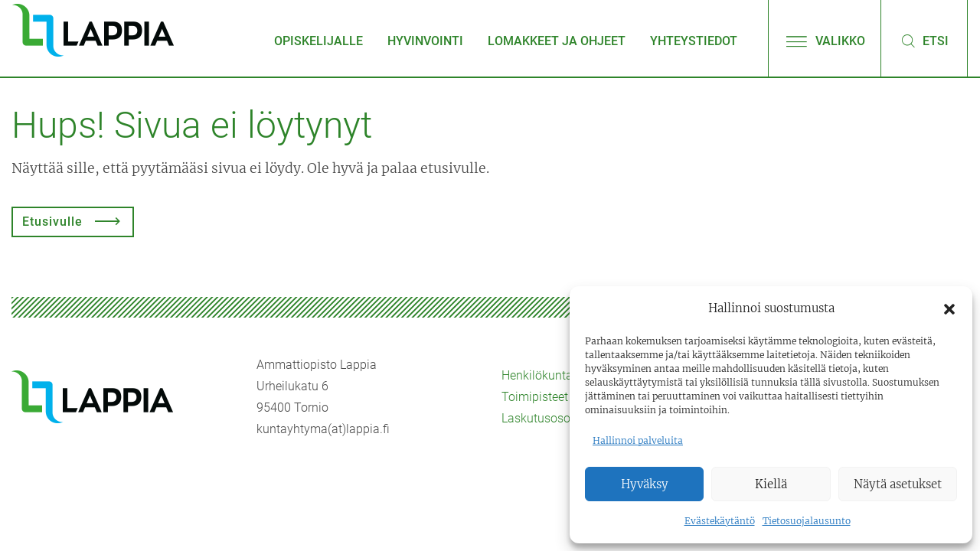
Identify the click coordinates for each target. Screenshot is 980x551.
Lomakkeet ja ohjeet (557, 41)
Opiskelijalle (318, 41)
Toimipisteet (535, 397)
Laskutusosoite (542, 418)
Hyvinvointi (425, 41)
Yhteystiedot (694, 41)
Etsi (924, 41)
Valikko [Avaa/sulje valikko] (825, 41)
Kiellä (771, 484)
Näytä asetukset (898, 484)
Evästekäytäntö (720, 521)
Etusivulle (52, 222)
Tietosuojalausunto (807, 521)
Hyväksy (645, 484)
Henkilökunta (537, 375)
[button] (949, 308)
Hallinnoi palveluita (638, 440)
